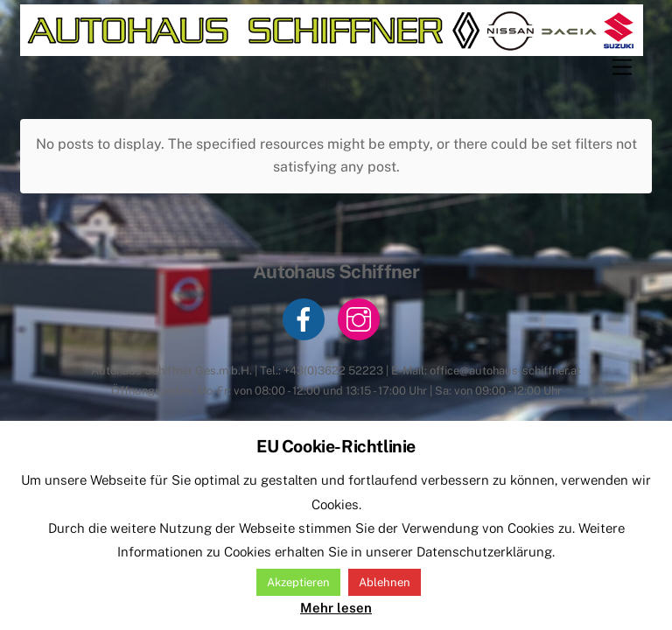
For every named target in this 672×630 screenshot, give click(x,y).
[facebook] (307, 318)
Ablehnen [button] (385, 582)
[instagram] (362, 318)
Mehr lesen (336, 608)
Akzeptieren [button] (298, 582)
